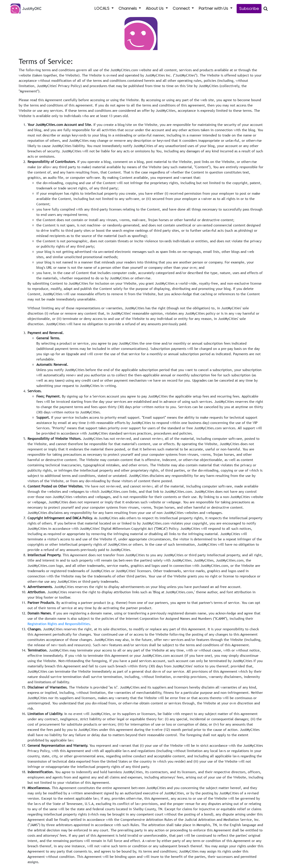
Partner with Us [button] (214, 8)
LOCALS (102, 8)
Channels (128, 8)
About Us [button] (155, 8)
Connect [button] (182, 8)
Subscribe (249, 8)
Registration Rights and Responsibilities (59, 624)
